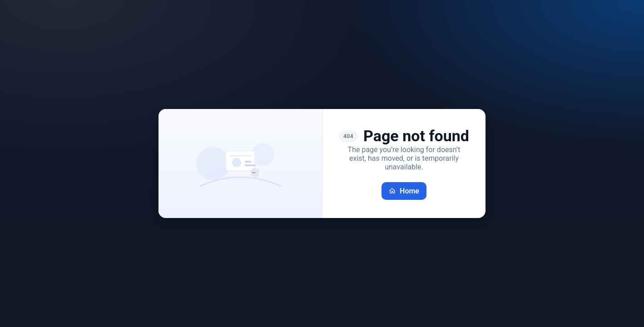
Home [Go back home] (404, 191)
